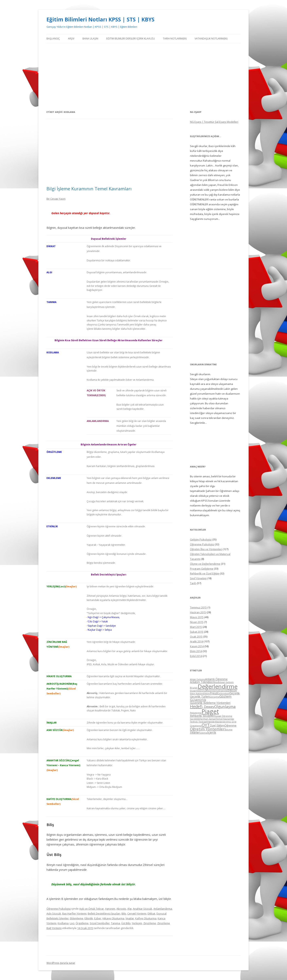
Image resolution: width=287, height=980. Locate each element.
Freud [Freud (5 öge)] (214, 693)
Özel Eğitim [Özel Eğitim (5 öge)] (217, 725)
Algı (129, 909)
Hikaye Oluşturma (113, 918)
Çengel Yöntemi (137, 913)
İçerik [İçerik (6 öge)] (212, 732)
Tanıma (116, 923)
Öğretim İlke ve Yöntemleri (206, 549)
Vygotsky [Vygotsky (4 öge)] (211, 722)
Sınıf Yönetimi (198, 578)
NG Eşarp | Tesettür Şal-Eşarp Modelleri (214, 122)
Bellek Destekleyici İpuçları (104, 913)
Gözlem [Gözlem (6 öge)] (225, 696)
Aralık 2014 (197, 641)
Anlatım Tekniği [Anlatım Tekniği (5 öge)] (200, 682)
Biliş (124, 913)
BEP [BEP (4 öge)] (212, 682)
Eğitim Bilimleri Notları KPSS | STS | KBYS (100, 19)
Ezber (98, 918)
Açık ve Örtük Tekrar (92, 909)
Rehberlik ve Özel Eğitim (205, 573)
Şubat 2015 (197, 632)
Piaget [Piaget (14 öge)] (210, 711)
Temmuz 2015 (198, 607)
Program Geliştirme (202, 569)
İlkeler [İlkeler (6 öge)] (195, 732)
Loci (72, 923)
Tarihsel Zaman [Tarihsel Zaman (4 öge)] (208, 719)
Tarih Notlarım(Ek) (175, 39)
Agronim (110, 909)
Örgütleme (82, 923)
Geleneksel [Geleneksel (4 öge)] (223, 694)
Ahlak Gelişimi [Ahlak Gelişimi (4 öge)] (198, 679)
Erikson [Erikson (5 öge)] (232, 690)
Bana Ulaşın (90, 39)
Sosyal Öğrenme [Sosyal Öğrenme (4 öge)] (224, 716)
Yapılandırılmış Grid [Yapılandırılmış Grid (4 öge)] (226, 722)
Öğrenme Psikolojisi (59, 909)
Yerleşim (137, 923)
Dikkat (151, 913)
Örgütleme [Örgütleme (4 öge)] (196, 726)
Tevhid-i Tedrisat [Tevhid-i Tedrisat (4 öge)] (198, 722)
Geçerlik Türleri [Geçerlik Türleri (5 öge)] (200, 697)
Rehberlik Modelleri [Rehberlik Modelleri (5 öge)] (202, 716)
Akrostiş (121, 909)
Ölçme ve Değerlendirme (205, 564)
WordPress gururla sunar (61, 963)
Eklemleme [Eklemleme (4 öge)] (213, 691)
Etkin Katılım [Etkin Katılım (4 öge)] (197, 694)
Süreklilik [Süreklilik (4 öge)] (195, 719)
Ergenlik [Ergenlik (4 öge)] (223, 691)
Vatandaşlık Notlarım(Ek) (211, 39)
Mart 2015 (196, 627)
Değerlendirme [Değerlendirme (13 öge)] (218, 686)
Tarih (193, 583)
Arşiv (71, 39)
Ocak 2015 (196, 637)
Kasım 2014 (197, 646)
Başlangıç (53, 39)
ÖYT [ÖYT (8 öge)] (206, 725)
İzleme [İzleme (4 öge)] (204, 733)
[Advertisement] (143, 76)
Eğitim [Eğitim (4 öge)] (207, 694)
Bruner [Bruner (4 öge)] (194, 688)
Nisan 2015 (197, 622)
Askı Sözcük (54, 913)
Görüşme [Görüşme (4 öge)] (214, 697)
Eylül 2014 (196, 656)
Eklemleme (77, 918)
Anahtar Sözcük (142, 909)
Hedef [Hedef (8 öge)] (196, 706)
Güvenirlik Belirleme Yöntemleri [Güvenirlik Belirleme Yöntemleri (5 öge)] (210, 703)
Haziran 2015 (198, 612)
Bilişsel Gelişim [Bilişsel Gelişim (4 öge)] (226, 682)
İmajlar (130, 918)
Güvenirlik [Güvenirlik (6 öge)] (198, 700)
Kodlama (63, 923)
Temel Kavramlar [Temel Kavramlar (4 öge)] (225, 719)
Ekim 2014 (196, 651)
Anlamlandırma (163, 909)
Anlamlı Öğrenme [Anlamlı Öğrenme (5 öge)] (216, 679)
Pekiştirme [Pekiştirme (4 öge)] (196, 713)
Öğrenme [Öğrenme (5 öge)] (230, 725)
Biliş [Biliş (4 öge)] (216, 682)
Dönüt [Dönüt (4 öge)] (203, 691)
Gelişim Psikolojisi (201, 539)
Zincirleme (150, 923)
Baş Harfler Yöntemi (74, 913)
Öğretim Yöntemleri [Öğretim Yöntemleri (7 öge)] (208, 729)
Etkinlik (89, 918)
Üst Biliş (126, 923)
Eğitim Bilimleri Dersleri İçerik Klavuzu (131, 39)
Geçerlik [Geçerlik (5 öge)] (235, 693)
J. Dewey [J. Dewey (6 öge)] (208, 707)
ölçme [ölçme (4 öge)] (229, 730)
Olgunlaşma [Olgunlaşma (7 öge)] (225, 706)
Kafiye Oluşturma (146, 918)
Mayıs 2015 (197, 617)
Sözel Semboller (100, 923)
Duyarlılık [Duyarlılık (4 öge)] (195, 691)
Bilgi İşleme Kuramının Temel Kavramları (89, 189)
